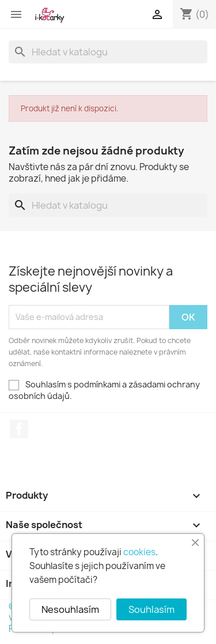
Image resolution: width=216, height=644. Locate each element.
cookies (139, 552)
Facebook (19, 429)
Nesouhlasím (70, 609)
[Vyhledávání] (108, 52)
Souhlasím (151, 609)
